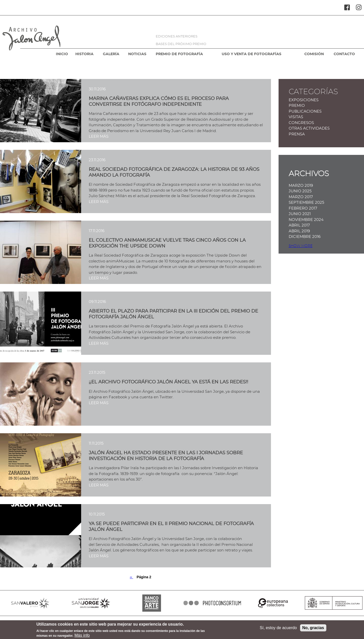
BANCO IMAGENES (152, 603)
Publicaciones (305, 111)
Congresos (301, 123)
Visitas (296, 117)
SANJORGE (91, 603)
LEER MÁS (99, 137)
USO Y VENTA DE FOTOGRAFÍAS (252, 54)
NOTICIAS (137, 54)
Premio (297, 106)
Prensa (297, 134)
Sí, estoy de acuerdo (278, 629)
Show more (301, 246)
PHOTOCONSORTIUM (212, 603)
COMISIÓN (314, 54)
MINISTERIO (334, 603)
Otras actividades (309, 128)
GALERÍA (111, 54)
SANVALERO (30, 603)
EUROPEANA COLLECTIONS (273, 603)
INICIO (62, 54)
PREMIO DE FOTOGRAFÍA (179, 54)
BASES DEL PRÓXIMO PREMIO (181, 44)
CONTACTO (344, 54)
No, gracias (313, 629)
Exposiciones (304, 100)
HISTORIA (84, 54)
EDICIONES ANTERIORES (177, 37)
